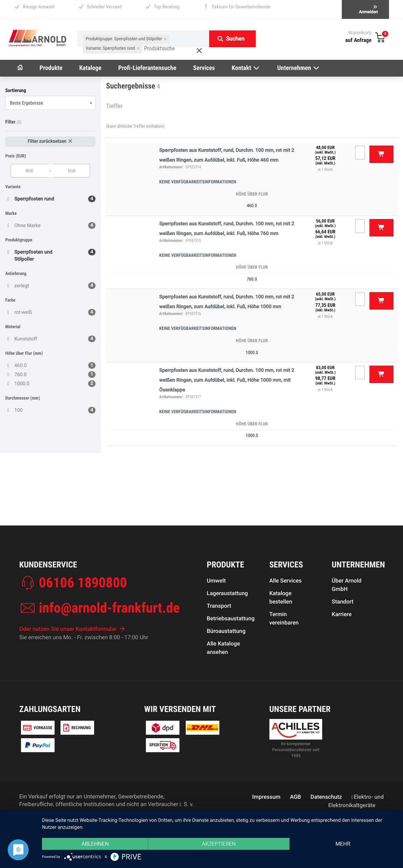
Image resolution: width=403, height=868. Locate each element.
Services (204, 68)
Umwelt (216, 581)
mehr (343, 844)
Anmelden (368, 10)
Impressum (266, 797)
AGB (295, 797)
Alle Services (286, 581)
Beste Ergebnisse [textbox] (26, 103)
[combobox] (50, 103)
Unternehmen (299, 68)
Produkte (51, 68)
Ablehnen (95, 844)
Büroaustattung (226, 631)
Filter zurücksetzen (50, 142)
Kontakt (246, 68)
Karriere (342, 614)
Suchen (235, 39)
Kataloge (90, 68)
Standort (342, 602)
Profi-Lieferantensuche (147, 68)
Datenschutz (326, 797)
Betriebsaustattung (231, 618)
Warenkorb (360, 33)
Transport (219, 606)
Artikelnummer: (171, 167)
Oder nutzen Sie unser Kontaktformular (72, 629)
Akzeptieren (219, 844)
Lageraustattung (227, 593)
